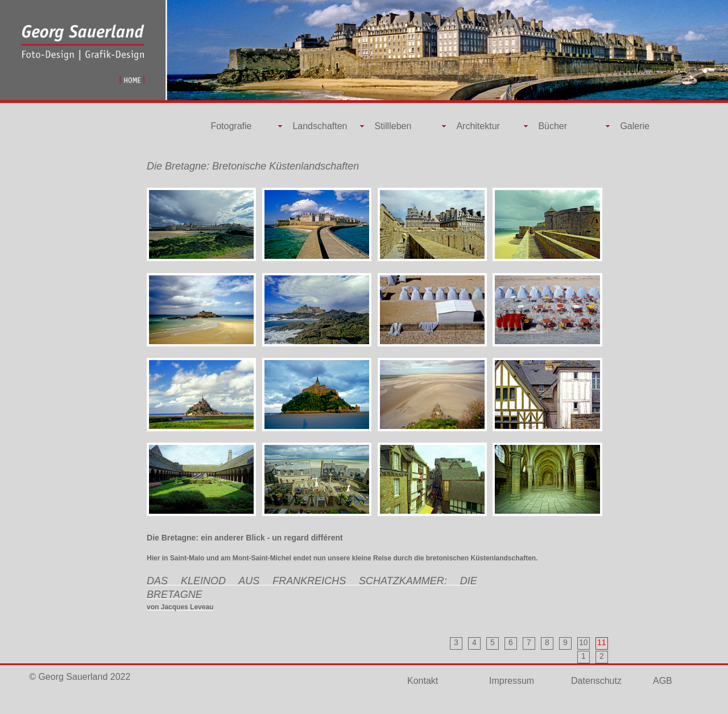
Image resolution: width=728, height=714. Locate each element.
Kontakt (423, 681)
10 (584, 642)
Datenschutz (596, 681)
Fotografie (231, 126)
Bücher (553, 126)
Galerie (635, 126)
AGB (663, 681)
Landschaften (320, 126)
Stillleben (393, 126)
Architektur (478, 126)
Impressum (512, 681)
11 (602, 642)
